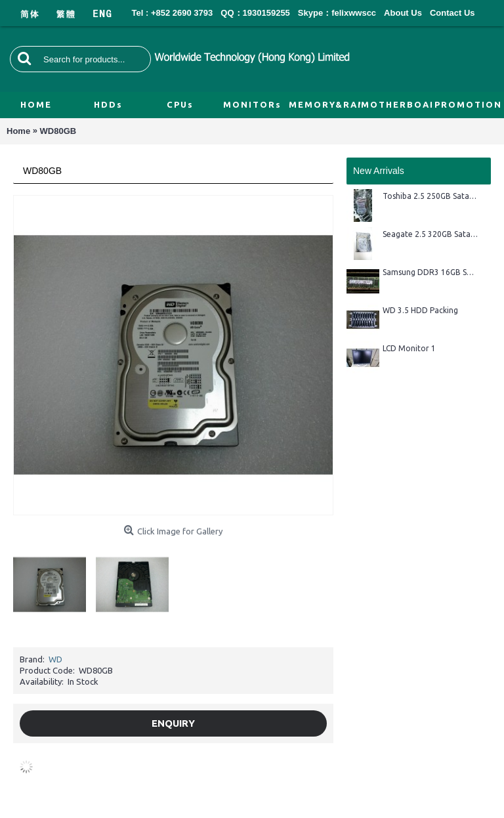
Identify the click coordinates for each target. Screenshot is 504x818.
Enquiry (173, 723)
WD (55, 659)
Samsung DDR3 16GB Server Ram (430, 272)
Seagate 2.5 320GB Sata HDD (430, 234)
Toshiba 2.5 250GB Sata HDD (430, 196)
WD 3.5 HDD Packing (420, 310)
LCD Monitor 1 (409, 348)
